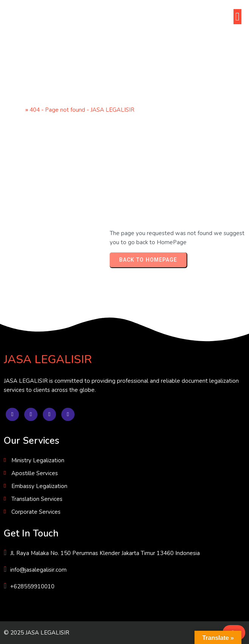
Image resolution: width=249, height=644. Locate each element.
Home (16, 110)
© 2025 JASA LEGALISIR (37, 633)
